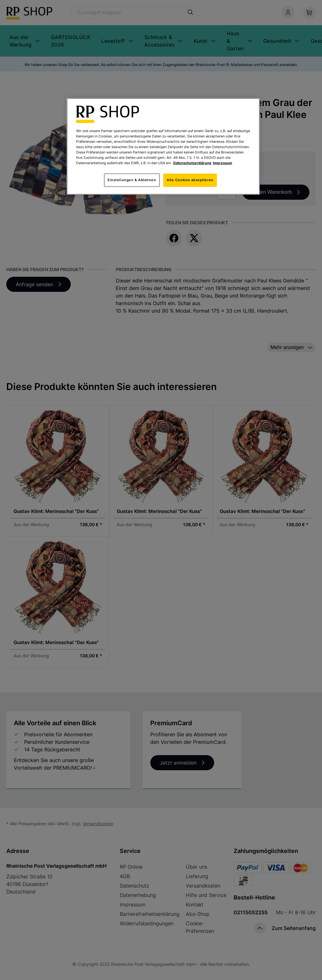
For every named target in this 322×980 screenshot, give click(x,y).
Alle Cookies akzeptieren (190, 180)
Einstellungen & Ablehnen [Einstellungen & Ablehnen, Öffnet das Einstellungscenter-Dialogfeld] (132, 180)
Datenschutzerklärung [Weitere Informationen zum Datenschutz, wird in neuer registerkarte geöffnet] (192, 163)
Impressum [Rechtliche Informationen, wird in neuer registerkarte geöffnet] (222, 163)
